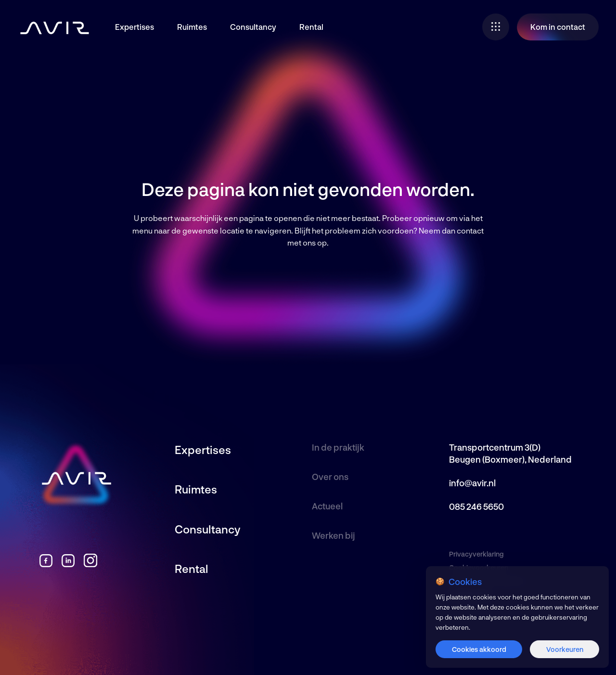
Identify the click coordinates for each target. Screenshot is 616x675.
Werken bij (334, 535)
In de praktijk (338, 447)
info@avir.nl (472, 483)
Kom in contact (558, 27)
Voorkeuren (565, 649)
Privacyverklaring (476, 554)
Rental (311, 27)
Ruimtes (192, 27)
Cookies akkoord (479, 649)
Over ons (330, 477)
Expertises (135, 27)
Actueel (327, 506)
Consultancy (253, 27)
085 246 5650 (476, 506)
